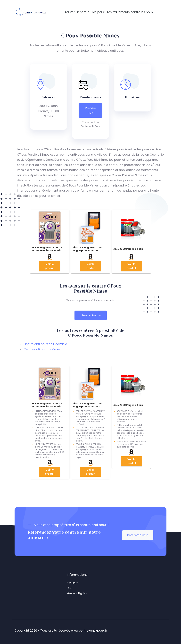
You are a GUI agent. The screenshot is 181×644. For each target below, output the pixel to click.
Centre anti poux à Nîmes (42, 349)
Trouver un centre (76, 12)
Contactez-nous (138, 535)
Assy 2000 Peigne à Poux (128, 249)
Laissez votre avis (91, 315)
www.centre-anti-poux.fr (89, 631)
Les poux (98, 12)
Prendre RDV (90, 110)
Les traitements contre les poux (130, 12)
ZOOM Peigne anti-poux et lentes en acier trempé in (48, 249)
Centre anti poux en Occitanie (45, 344)
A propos (72, 583)
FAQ (69, 588)
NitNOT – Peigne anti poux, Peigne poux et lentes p (88, 249)
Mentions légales (77, 593)
